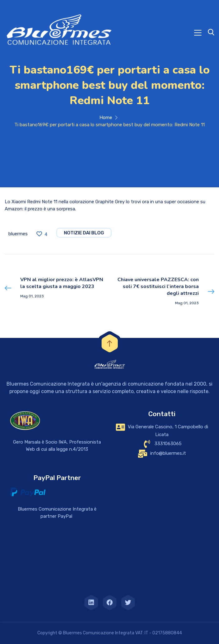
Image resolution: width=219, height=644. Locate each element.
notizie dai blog (84, 233)
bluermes (18, 234)
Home (106, 118)
